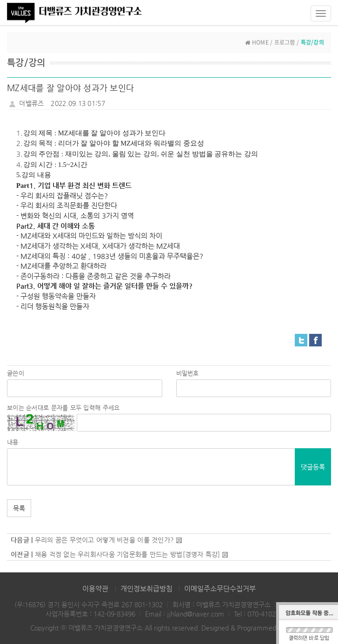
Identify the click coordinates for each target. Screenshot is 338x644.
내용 (13, 442)
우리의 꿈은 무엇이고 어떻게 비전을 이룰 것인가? (105, 540)
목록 (19, 508)
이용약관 (95, 588)
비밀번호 (188, 373)
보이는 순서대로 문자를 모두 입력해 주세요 (63, 408)
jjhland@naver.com (196, 614)
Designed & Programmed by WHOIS (255, 628)
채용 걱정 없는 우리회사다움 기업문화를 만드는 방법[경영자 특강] (128, 554)
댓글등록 (313, 467)
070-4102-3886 (270, 614)
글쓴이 (16, 373)
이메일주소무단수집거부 (220, 588)
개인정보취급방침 (146, 588)
